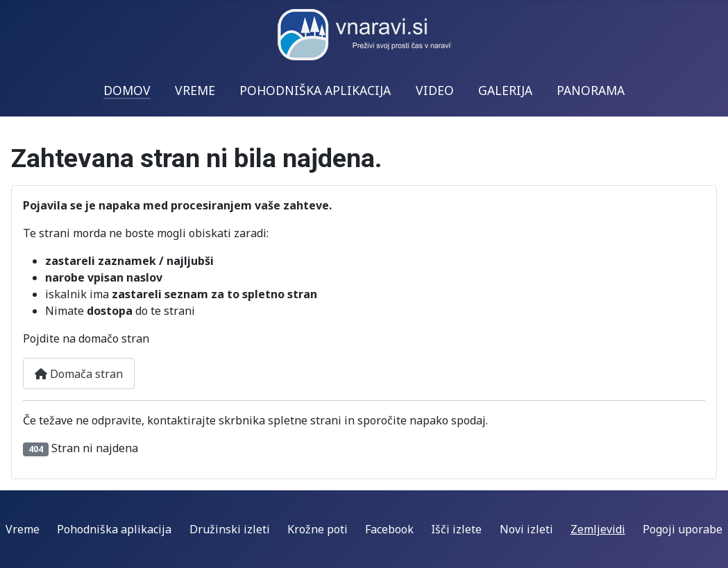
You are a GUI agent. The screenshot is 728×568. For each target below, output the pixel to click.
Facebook (389, 529)
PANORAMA (591, 90)
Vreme (23, 529)
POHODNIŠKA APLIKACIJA (315, 90)
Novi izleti (526, 529)
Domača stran (79, 374)
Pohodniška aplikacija (114, 529)
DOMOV (127, 90)
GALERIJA (505, 90)
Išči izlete (456, 529)
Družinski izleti (230, 529)
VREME (195, 90)
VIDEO (435, 90)
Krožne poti (318, 529)
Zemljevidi (598, 529)
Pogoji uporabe (683, 529)
